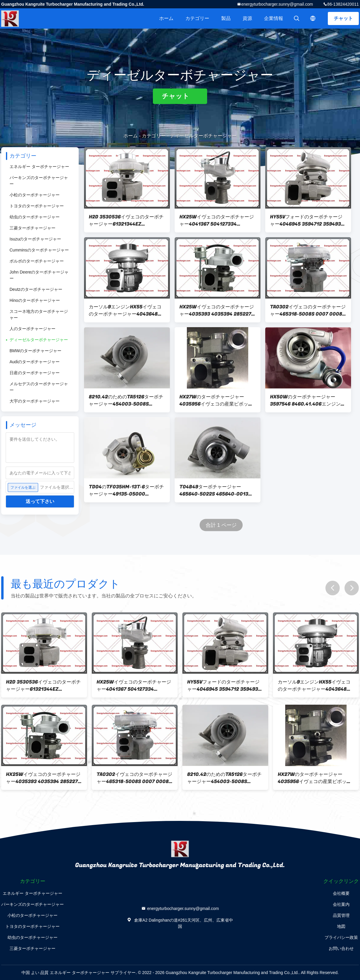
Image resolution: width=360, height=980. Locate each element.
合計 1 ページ (221, 525)
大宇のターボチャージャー (35, 401)
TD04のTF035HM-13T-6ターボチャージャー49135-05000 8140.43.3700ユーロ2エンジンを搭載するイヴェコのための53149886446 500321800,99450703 (126, 490)
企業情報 (274, 18)
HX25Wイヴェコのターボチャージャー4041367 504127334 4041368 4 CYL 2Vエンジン (217, 220)
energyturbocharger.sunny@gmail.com (277, 4)
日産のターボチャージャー (35, 373)
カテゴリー (197, 18)
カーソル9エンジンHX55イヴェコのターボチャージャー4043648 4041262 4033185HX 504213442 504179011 (125, 310)
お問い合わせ (341, 948)
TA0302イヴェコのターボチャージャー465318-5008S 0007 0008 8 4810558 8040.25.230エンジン (308, 310)
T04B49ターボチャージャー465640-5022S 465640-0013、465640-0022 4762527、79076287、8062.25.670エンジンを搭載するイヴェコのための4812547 (216, 490)
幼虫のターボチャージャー (35, 217)
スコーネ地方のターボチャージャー (39, 314)
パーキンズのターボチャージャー (39, 181)
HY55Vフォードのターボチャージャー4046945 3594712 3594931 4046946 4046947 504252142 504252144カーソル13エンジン (307, 220)
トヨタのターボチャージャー (37, 206)
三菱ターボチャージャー (32, 228)
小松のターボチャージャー (35, 195)
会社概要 (341, 893)
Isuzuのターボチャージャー (35, 239)
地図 (341, 926)
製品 (226, 18)
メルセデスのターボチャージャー (39, 387)
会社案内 (341, 904)
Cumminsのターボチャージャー (39, 250)
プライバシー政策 (341, 937)
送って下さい (40, 501)
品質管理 (341, 915)
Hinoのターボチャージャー (35, 300)
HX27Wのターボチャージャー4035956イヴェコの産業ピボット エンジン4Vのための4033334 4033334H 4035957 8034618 (216, 400)
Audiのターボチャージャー (35, 362)
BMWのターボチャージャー (35, 351)
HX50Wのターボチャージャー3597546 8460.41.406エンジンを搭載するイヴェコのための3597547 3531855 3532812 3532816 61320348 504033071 (308, 400)
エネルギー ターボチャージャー (39, 167)
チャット (343, 18)
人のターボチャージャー (32, 329)
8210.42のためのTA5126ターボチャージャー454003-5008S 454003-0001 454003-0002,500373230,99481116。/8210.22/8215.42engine (127, 400)
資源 (247, 18)
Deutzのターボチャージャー (36, 289)
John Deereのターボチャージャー (39, 275)
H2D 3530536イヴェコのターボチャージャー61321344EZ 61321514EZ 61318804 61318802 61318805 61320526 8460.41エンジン (127, 220)
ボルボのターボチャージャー (37, 261)
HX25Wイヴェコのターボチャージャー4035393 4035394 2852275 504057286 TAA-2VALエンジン (217, 310)
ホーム (166, 18)
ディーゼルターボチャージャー (39, 340)
